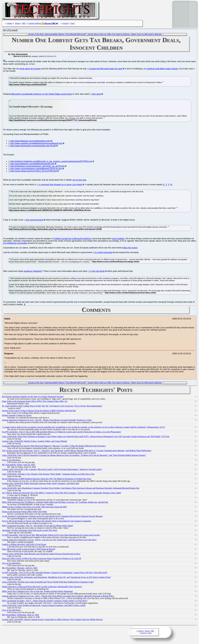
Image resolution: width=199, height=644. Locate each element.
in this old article (97, 272)
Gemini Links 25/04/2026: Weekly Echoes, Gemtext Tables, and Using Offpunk (35, 442)
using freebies (118, 239)
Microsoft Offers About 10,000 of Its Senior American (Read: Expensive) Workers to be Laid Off (42, 559)
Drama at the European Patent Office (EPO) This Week (24, 512)
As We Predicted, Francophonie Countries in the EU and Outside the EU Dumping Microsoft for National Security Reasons (52, 517)
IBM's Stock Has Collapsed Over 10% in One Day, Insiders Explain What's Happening (37, 592)
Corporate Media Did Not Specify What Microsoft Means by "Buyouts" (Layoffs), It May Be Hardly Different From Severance (54, 447)
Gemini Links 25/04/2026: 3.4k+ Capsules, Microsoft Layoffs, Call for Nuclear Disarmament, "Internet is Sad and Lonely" (52, 470)
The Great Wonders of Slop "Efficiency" (18, 498)
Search (65, 23)
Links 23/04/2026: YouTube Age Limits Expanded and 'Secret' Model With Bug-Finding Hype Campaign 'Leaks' (48, 583)
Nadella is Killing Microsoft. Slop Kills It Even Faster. (24, 545)
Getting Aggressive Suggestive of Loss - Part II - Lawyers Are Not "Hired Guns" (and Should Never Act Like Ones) (49, 540)
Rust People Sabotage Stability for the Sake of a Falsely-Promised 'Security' (33, 397)
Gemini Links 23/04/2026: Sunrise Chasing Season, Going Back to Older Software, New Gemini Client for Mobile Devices (52, 620)
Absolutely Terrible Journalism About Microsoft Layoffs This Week (30, 531)
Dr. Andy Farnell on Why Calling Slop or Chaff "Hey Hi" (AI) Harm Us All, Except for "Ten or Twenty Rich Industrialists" (52, 407)
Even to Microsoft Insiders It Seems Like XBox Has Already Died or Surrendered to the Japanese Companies (47, 522)
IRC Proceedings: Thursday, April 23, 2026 (20, 568)
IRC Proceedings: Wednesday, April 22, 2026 (20, 615)
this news (97, 95)
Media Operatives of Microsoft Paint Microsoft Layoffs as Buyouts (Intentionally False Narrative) (42, 587)
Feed (73, 23)
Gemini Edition (35, 23)
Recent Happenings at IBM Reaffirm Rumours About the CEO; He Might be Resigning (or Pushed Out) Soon (47, 479)
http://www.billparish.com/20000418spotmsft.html (32, 164)
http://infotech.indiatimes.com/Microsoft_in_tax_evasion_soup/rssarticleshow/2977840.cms (51, 162)
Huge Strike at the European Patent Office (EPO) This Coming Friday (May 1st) (35, 402)
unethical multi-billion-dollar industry (162, 69)
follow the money (130, 248)
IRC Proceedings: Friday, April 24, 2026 (18, 465)
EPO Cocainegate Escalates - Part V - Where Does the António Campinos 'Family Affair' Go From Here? (45, 601)
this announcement (35, 220)
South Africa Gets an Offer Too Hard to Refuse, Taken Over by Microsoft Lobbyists (125, 35)
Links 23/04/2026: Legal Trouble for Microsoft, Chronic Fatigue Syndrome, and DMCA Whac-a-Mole (44, 606)
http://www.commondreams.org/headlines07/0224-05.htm (36, 169)
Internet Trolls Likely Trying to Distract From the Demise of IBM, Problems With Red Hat (39, 411)
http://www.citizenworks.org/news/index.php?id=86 (33, 146)
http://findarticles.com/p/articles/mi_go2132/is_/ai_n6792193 (37, 167)
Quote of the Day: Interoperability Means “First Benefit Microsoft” (57, 35)
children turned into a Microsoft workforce (73, 239)
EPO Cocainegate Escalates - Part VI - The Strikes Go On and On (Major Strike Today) (38, 526)
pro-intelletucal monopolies (15, 244)
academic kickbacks (33, 272)
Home (10, 23)
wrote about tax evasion (30, 69)
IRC (24, 23)
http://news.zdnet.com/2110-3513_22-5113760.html (34, 172)
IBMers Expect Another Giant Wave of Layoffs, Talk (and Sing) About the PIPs (34, 508)
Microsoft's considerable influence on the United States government (42, 95)
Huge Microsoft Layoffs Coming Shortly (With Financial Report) (29, 550)
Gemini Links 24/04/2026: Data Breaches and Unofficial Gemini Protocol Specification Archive (41, 554)
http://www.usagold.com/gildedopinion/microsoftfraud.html (36, 144)
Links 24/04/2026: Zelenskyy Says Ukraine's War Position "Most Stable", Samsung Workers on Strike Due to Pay (48, 475)
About (17, 23)
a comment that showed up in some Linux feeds (61, 185)
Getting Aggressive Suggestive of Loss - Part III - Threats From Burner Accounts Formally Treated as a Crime (47, 421)
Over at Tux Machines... (12, 461)
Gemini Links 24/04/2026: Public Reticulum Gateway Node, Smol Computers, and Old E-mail (41, 484)
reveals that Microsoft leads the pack (106, 69)
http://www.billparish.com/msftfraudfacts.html (30, 142)
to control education (104, 253)
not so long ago (79, 180)
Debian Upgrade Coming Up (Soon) (17, 416)
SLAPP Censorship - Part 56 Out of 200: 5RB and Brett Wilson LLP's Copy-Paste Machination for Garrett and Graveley (51, 536)
